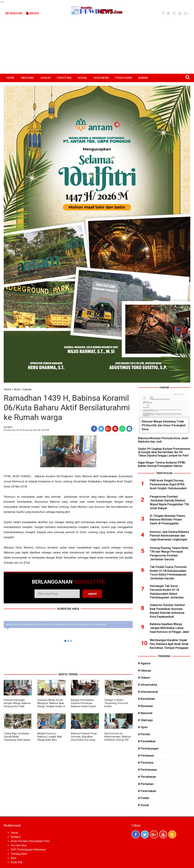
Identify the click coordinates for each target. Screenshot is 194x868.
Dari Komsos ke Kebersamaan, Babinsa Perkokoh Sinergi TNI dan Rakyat (118, 738)
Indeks (33, 13)
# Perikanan (146, 756)
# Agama (144, 663)
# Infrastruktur (148, 685)
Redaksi (16, 837)
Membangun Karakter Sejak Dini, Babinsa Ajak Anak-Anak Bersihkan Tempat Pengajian (169, 644)
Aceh (17, 389)
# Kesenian (145, 706)
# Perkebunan (147, 770)
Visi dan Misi (19, 845)
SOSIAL (82, 78)
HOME (10, 78)
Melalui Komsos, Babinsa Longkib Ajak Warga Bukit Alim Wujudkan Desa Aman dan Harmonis (50, 740)
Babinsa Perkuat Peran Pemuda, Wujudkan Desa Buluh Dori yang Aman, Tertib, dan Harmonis (84, 740)
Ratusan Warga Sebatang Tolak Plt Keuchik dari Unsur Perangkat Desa (164, 425)
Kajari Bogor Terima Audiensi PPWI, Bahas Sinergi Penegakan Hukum (162, 464)
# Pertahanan (147, 777)
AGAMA (143, 78)
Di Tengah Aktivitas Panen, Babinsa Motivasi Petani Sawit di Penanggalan (168, 520)
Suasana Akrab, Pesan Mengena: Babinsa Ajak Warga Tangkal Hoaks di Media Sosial (51, 705)
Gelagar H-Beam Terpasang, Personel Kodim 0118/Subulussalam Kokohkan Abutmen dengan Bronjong (116, 708)
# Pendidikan (147, 741)
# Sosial (143, 805)
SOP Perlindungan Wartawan (28, 850)
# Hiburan (145, 671)
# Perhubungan (148, 748)
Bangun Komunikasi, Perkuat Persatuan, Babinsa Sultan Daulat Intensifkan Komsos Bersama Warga (83, 706)
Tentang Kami (19, 854)
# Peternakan (147, 791)
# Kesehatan (146, 699)
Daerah (27, 389)
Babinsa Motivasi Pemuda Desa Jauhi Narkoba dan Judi (163, 440)
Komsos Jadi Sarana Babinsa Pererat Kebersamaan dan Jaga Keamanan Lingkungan (169, 536)
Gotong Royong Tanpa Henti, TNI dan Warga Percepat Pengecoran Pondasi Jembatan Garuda (169, 554)
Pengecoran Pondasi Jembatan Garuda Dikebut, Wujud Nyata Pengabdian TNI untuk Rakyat (169, 502)
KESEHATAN (101, 78)
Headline (14, 13)
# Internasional (148, 692)
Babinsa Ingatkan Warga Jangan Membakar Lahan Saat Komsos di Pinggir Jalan (169, 628)
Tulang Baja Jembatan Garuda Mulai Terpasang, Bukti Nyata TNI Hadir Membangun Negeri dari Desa (17, 740)
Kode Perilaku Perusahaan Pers (30, 841)
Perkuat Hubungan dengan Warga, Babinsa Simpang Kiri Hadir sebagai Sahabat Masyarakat (17, 706)
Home (7, 389)
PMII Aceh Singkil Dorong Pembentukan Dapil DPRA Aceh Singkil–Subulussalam (168, 484)
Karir (14, 858)
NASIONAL (28, 78)
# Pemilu (144, 734)
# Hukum (144, 678)
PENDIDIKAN (124, 78)
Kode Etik (17, 862)
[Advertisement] (97, 47)
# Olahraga (145, 720)
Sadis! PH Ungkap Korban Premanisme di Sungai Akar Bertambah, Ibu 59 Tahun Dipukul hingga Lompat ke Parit (164, 452)
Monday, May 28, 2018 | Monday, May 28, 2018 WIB (26, 430)
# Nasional (145, 713)
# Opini (143, 727)
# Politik (144, 798)
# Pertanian (146, 784)
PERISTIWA (64, 78)
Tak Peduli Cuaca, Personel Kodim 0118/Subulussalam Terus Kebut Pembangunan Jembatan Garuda (168, 573)
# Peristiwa (146, 763)
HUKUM (46, 78)
